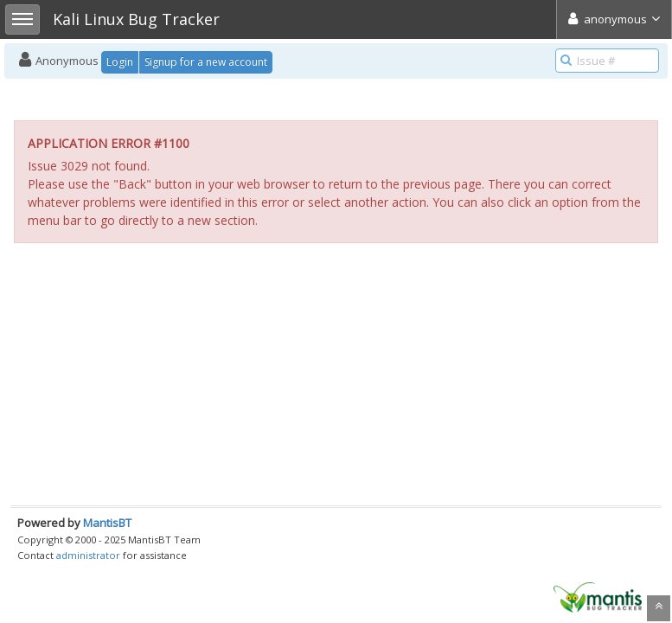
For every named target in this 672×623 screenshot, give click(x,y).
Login (120, 62)
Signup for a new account (206, 62)
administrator (88, 555)
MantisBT (107, 523)
